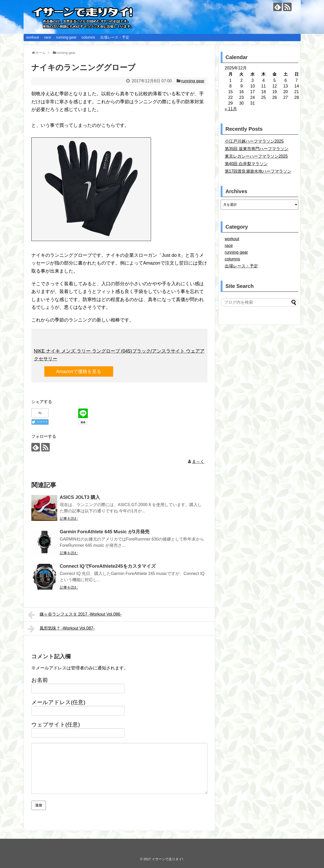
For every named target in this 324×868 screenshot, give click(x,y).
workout (33, 37)
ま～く (198, 461)
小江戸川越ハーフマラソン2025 (254, 141)
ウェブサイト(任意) (56, 724)
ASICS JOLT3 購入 (80, 497)
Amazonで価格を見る (79, 371)
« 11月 (231, 109)
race (48, 37)
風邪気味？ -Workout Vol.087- (61, 629)
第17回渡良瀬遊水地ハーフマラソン (258, 171)
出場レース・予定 (115, 37)
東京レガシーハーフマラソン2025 (256, 156)
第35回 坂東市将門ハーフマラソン (257, 149)
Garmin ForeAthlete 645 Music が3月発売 (105, 532)
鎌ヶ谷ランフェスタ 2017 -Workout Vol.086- (75, 615)
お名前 (40, 680)
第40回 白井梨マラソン (246, 164)
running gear (66, 37)
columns (88, 37)
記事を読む (69, 519)
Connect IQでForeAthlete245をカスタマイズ (108, 566)
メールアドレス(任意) (58, 702)
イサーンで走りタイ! (167, 859)
